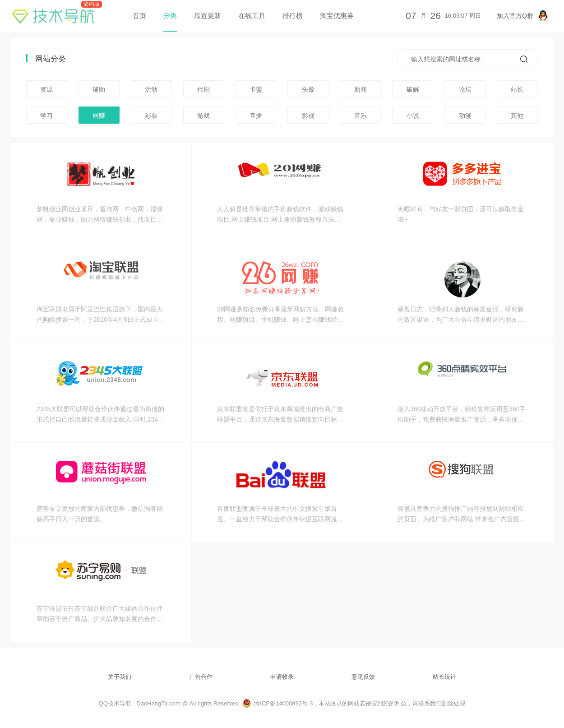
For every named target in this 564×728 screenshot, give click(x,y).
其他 (517, 116)
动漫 (465, 116)
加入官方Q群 (522, 16)
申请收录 (282, 677)
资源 (46, 89)
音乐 (361, 116)
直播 (256, 116)
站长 (517, 89)
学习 (46, 116)
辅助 (99, 89)
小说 (413, 116)
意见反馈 (363, 677)
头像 (308, 89)
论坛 (465, 89)
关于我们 (120, 677)
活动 (151, 89)
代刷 (203, 89)
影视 (308, 116)
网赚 (99, 116)
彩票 (151, 116)
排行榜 (293, 16)
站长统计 (444, 677)
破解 (413, 89)
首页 (139, 16)
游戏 (203, 116)
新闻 (361, 89)
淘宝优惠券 (337, 16)
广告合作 (201, 677)
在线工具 (252, 16)
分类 (170, 16)
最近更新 (208, 16)
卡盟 (256, 89)
